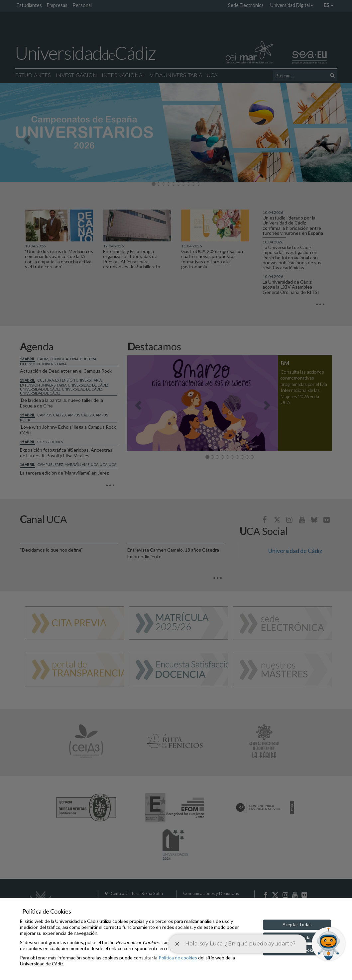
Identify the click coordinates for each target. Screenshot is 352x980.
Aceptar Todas (297, 925)
